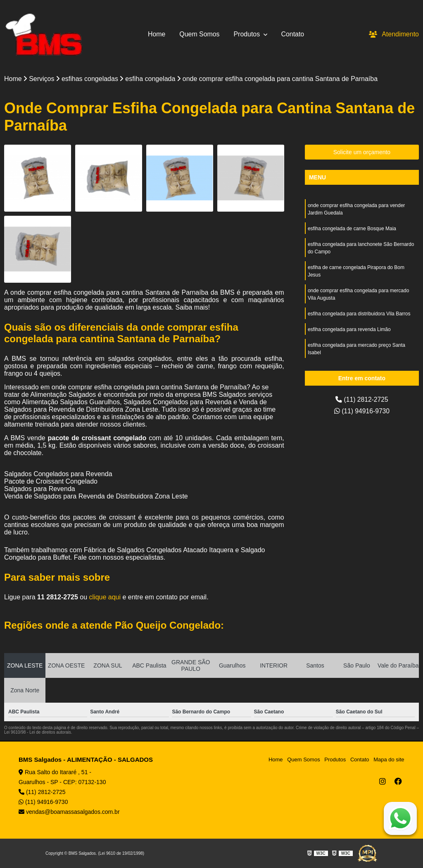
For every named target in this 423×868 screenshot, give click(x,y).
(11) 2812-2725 (362, 399)
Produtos (248, 34)
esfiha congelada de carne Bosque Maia (352, 229)
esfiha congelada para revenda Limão (349, 329)
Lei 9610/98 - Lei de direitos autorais (38, 732)
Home (156, 34)
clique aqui (105, 597)
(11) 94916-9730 (362, 411)
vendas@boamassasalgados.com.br (69, 812)
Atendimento (394, 34)
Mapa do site (389, 760)
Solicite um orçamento (362, 152)
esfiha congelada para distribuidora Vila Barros (359, 314)
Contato (293, 34)
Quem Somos (200, 34)
